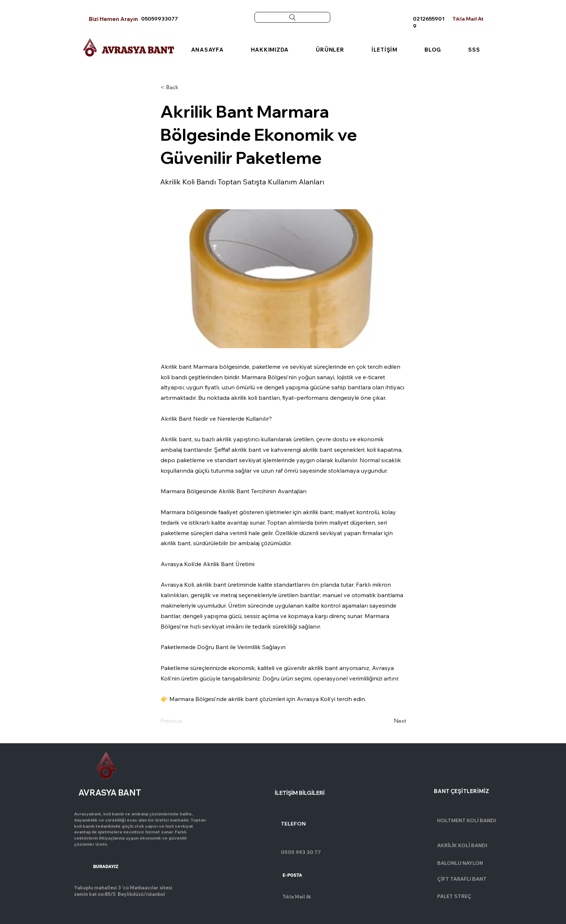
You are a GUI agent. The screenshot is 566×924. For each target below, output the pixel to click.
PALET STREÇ (454, 896)
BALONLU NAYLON (460, 863)
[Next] (388, 721)
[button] (184, 88)
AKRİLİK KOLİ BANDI (462, 845)
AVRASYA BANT (138, 50)
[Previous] (184, 721)
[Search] (292, 17)
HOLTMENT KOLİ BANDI (467, 820)
